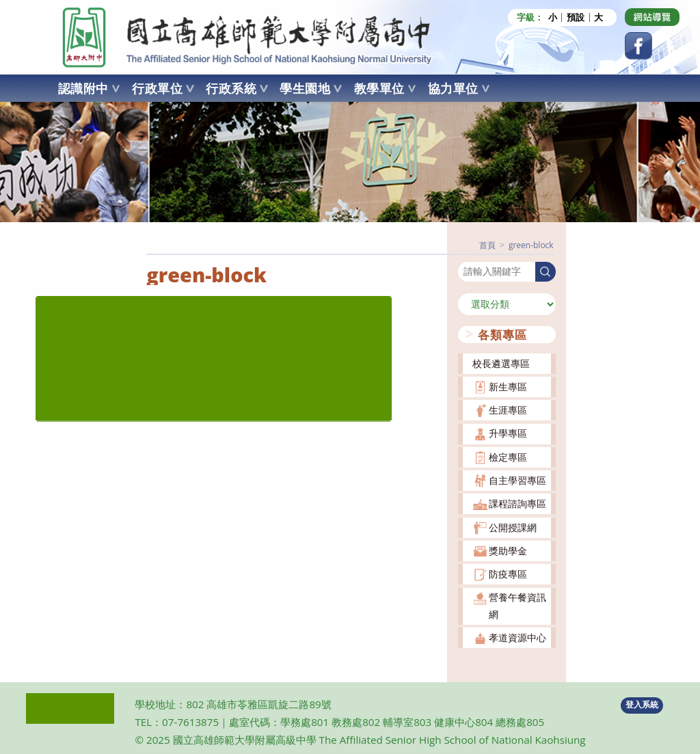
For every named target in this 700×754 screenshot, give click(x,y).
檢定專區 (508, 456)
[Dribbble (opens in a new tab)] (652, 17)
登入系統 (642, 704)
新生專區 (508, 386)
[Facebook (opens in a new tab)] (638, 46)
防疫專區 (508, 574)
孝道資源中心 (517, 637)
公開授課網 (513, 527)
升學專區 (508, 433)
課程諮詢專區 (517, 503)
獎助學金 (508, 551)
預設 (576, 17)
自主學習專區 (517, 480)
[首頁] (487, 245)
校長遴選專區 (501, 363)
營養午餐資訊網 (517, 605)
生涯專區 (508, 410)
